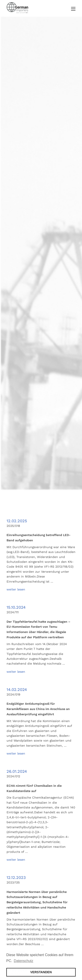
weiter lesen (16, 589)
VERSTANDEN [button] (41, 972)
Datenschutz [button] (24, 961)
